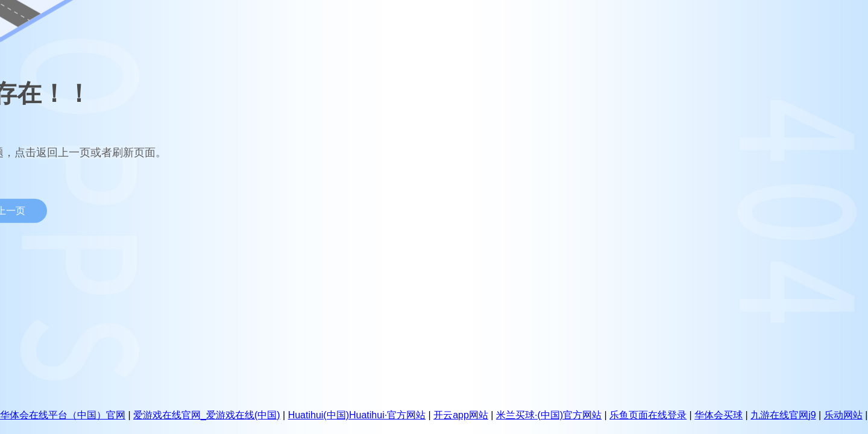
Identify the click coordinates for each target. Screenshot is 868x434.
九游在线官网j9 (783, 415)
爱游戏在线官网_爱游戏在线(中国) (207, 415)
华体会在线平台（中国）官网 (63, 415)
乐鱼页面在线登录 (648, 415)
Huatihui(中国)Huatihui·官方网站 (357, 415)
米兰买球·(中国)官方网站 (549, 415)
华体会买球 (719, 415)
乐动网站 (843, 415)
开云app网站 (461, 415)
